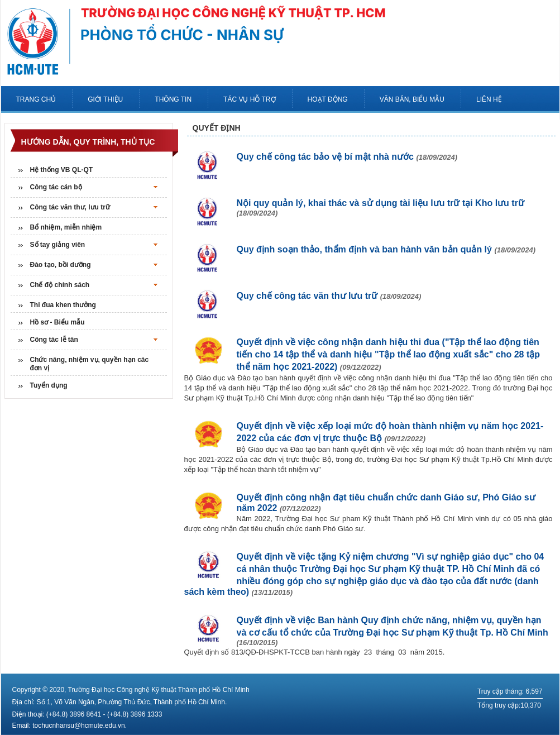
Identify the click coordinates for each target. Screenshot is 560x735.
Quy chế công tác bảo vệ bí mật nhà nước (347, 157)
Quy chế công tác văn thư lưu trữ (329, 296)
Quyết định (217, 128)
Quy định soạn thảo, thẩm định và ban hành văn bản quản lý (386, 249)
